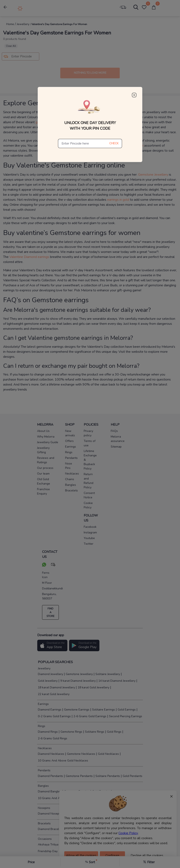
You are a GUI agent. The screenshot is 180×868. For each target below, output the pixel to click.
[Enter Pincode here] (82, 144)
